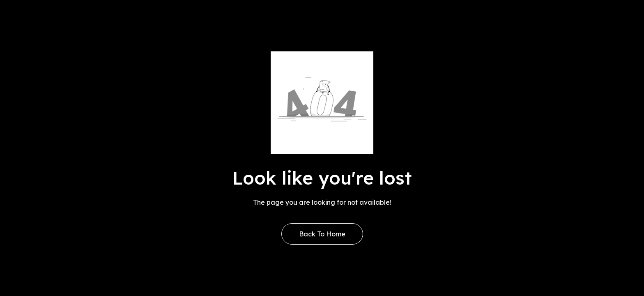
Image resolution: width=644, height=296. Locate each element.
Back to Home (322, 234)
